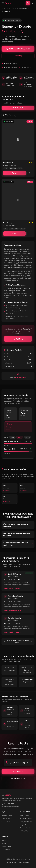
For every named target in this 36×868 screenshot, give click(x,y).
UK (7, 9)
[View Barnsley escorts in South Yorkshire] (18, 625)
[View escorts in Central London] (27, 670)
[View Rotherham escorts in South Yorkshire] (18, 603)
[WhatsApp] (30, 173)
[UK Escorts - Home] (6, 3)
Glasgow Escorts (25, 825)
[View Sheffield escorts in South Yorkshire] (18, 581)
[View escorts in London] (9, 670)
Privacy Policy (12, 862)
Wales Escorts (6, 822)
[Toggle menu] (33, 3)
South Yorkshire (24, 9)
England (14, 9)
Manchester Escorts (26, 819)
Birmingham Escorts (26, 822)
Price (20, 437)
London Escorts (24, 816)
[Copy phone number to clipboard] (28, 762)
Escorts (4, 840)
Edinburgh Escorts (25, 831)
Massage (4, 843)
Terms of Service (24, 862)
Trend (28, 437)
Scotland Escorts (7, 819)
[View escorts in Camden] (27, 682)
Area (12, 437)
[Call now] (28, 3)
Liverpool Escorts (25, 828)
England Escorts (7, 816)
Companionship (6, 846)
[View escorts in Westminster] (9, 682)
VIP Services (6, 849)
